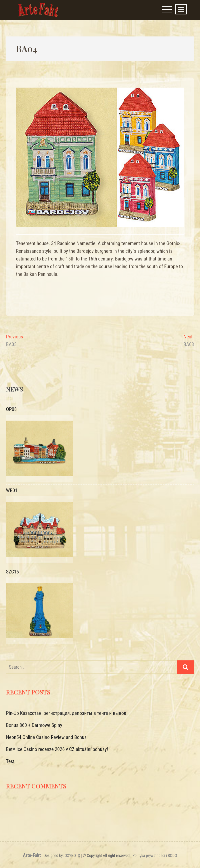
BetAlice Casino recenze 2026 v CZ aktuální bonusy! (57, 749)
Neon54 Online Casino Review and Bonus (46, 737)
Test (10, 761)
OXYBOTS (72, 856)
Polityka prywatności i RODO (155, 856)
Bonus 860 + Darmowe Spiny (34, 725)
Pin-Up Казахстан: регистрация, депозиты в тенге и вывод (66, 713)
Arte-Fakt (32, 855)
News (14, 389)
